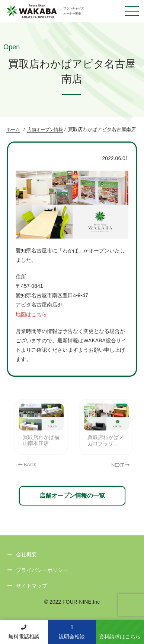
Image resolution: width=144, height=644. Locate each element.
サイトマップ (32, 586)
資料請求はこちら (120, 637)
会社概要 (26, 554)
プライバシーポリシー (42, 570)
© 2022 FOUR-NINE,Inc (72, 602)
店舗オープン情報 (45, 130)
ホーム (13, 130)
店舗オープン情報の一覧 (72, 496)
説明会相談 (72, 632)
